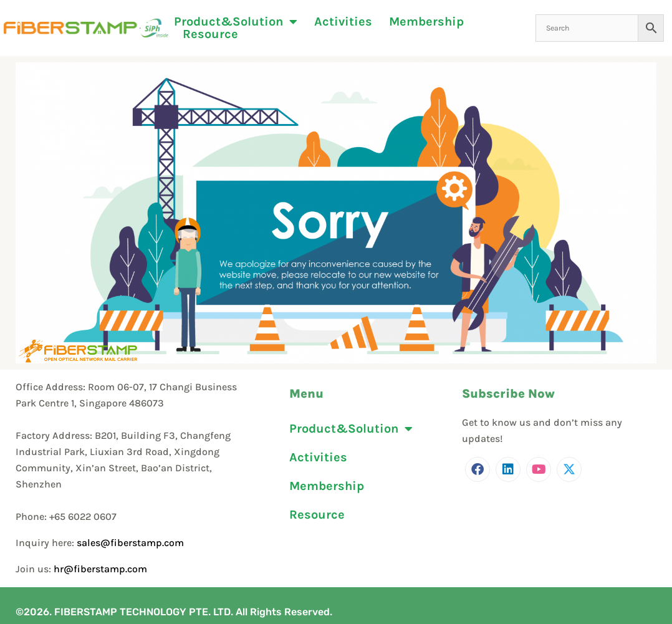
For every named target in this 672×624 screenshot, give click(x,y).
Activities (343, 22)
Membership (426, 22)
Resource (210, 34)
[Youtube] (539, 469)
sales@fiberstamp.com (130, 543)
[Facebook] (478, 469)
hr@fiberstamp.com (100, 569)
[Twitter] (569, 469)
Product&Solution (236, 22)
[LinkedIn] (508, 469)
